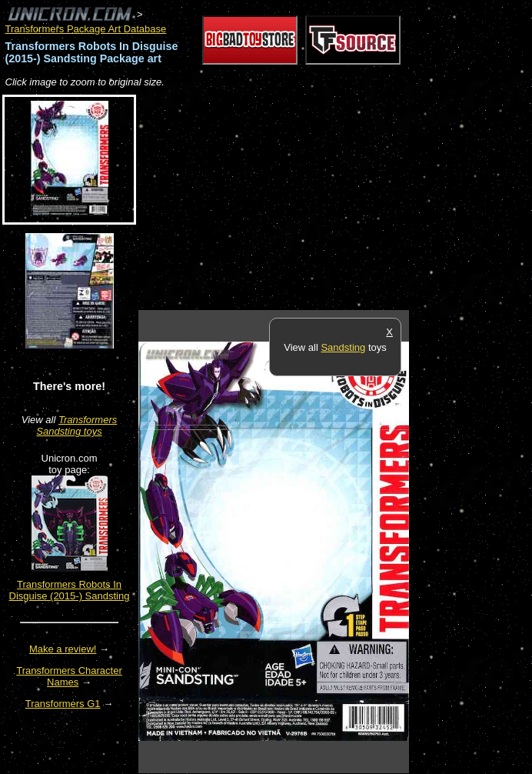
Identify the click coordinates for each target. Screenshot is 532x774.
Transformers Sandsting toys (76, 425)
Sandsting (343, 347)
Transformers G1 (63, 704)
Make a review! (63, 649)
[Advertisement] (318, 200)
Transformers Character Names (69, 676)
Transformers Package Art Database (86, 29)
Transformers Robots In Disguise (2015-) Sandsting (70, 590)
